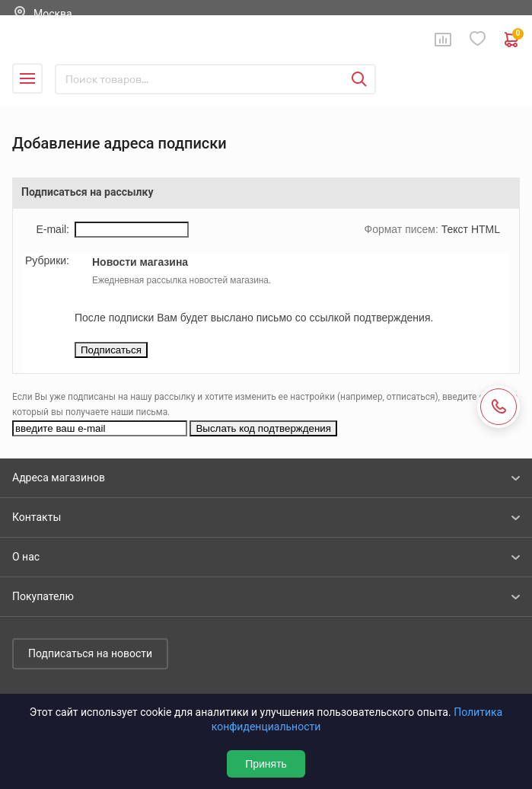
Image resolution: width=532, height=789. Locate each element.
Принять (266, 764)
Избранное (478, 39)
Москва (53, 14)
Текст (455, 229)
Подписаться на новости (90, 653)
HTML (486, 229)
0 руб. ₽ (512, 40)
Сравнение (443, 40)
